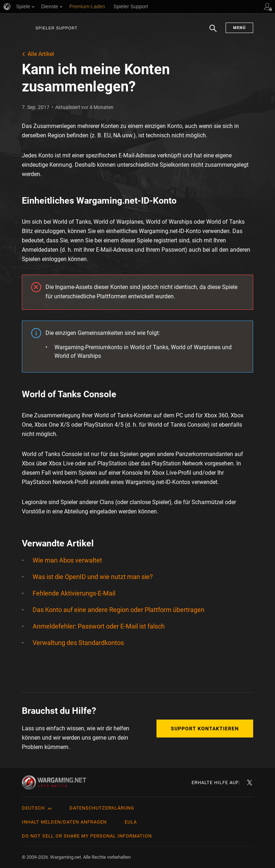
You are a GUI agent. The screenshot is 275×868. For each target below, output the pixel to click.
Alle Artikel (41, 54)
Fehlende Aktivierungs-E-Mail (74, 593)
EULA (131, 822)
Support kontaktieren (205, 729)
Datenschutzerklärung (102, 808)
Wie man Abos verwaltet (67, 560)
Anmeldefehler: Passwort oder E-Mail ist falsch (99, 626)
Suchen (213, 32)
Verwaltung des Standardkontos (78, 643)
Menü (239, 28)
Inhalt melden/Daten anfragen (64, 822)
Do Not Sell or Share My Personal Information (87, 836)
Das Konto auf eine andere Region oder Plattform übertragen (119, 610)
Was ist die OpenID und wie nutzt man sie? (93, 577)
